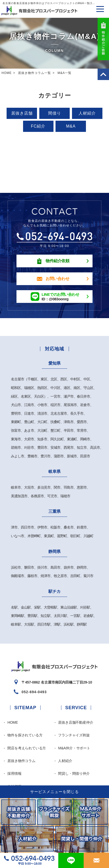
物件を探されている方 (25, 735)
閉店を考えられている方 (27, 748)
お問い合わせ (57, 279)
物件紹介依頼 (57, 261)
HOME (7, 73)
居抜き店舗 (22, 113)
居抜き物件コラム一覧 (34, 73)
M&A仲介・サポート (74, 748)
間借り (55, 113)
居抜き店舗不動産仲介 (76, 722)
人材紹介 (87, 113)
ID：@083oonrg (60, 297)
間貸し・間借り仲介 (74, 773)
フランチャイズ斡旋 (74, 735)
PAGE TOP (103, 74)
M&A (71, 126)
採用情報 (14, 773)
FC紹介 (38, 126)
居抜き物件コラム (21, 761)
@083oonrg (71, 860)
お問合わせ (96, 860)
